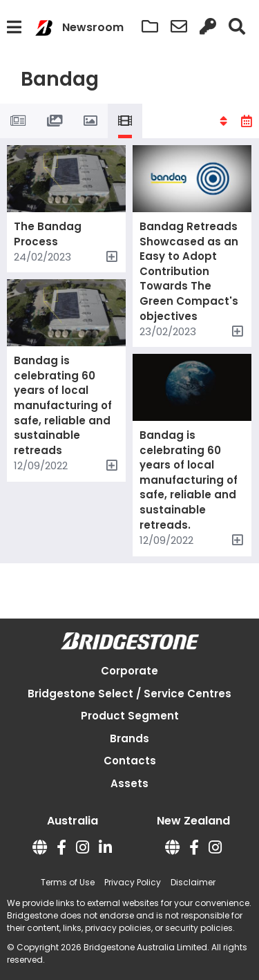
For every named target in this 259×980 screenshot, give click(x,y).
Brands (129, 738)
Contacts (130, 761)
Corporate (129, 671)
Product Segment (130, 716)
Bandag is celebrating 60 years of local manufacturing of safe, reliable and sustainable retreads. (189, 480)
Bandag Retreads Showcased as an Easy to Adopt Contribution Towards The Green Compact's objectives (189, 271)
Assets (129, 783)
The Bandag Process (48, 234)
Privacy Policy (133, 882)
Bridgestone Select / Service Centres (129, 694)
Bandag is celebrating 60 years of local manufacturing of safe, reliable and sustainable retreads (63, 405)
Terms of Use (68, 882)
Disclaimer (193, 882)
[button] (223, 121)
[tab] (125, 121)
